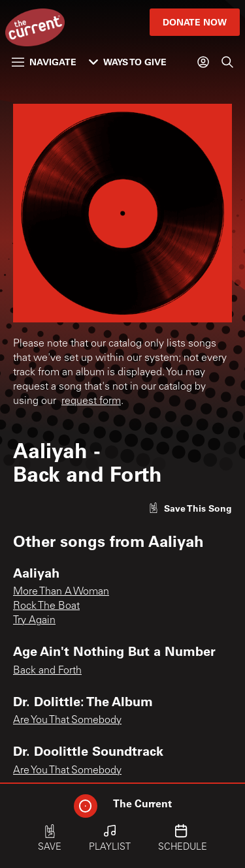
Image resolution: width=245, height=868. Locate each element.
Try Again (34, 621)
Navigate (44, 62)
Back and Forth (47, 671)
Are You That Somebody (67, 721)
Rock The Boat (46, 606)
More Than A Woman (61, 592)
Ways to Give (128, 62)
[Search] (227, 62)
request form (91, 401)
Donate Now (195, 22)
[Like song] (190, 508)
